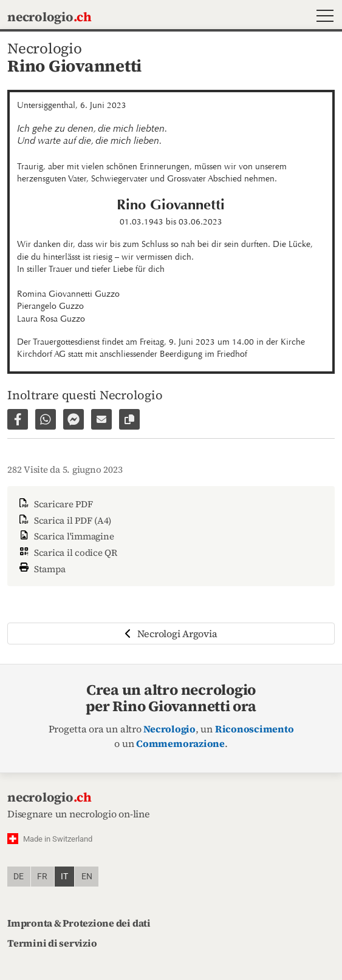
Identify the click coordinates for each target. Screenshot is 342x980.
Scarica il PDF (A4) (64, 520)
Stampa (41, 568)
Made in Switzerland (58, 839)
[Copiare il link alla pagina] (129, 419)
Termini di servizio (52, 943)
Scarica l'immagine (65, 536)
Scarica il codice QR (67, 553)
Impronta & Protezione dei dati (79, 923)
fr (42, 877)
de (19, 877)
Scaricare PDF (55, 504)
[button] (322, 17)
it (64, 877)
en (87, 877)
